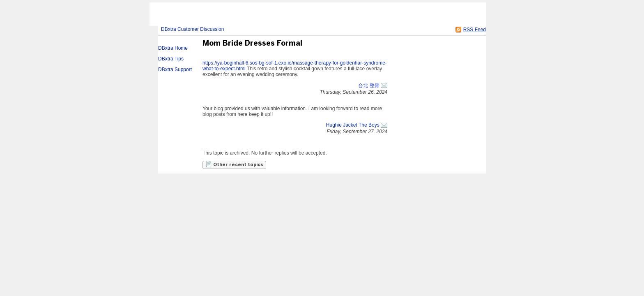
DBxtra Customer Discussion (192, 29)
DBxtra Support (175, 69)
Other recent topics (234, 164)
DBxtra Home (173, 48)
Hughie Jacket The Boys (353, 125)
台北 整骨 (369, 86)
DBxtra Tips (171, 59)
